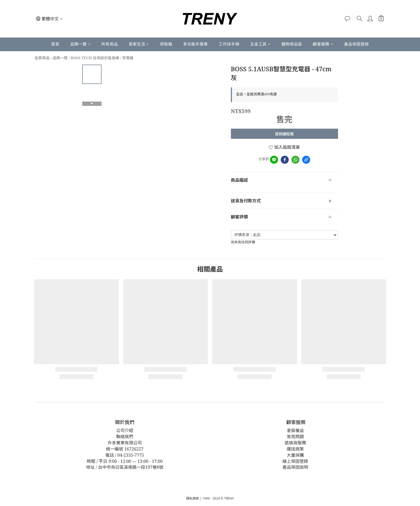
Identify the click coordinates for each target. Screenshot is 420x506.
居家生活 (139, 44)
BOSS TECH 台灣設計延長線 (95, 58)
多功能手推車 (195, 44)
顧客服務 (323, 44)
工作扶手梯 (229, 44)
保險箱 (166, 44)
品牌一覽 (80, 44)
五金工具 (260, 44)
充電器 (128, 58)
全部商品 (42, 58)
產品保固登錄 (356, 44)
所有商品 (110, 44)
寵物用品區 (292, 44)
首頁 (55, 44)
